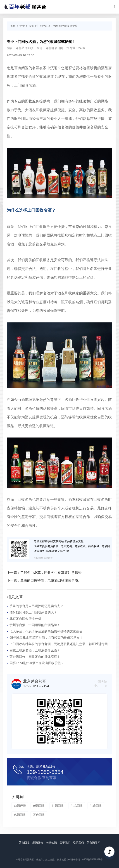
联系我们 (79, 843)
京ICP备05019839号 (92, 860)
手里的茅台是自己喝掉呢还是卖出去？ (36, 606)
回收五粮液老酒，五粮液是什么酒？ (35, 650)
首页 (13, 26)
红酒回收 (58, 806)
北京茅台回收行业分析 (25, 619)
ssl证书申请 (74, 860)
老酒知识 (51, 843)
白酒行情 (20, 806)
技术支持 (62, 860)
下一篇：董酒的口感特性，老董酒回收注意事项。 (44, 580)
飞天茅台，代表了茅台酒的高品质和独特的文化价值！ (48, 631)
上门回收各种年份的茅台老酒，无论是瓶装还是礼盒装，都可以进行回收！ (61, 644)
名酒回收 (20, 815)
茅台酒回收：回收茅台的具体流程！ (35, 657)
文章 (22, 26)
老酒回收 (39, 806)
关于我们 (65, 843)
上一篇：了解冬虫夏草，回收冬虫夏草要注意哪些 (44, 573)
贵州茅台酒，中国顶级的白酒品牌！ (35, 625)
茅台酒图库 (93, 843)
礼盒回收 (96, 806)
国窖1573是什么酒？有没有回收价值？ (37, 663)
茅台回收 (39, 815)
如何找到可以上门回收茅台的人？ (33, 612)
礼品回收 (77, 806)
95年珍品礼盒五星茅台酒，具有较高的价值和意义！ (46, 638)
